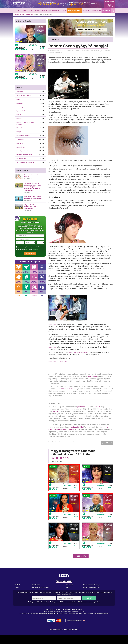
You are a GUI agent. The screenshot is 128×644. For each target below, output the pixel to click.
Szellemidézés (21, 147)
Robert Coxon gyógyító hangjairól (78, 353)
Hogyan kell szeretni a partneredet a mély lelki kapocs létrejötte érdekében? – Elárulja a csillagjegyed (32, 187)
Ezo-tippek (20, 103)
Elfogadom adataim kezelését (39, 602)
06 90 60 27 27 (60, 458)
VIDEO (53, 467)
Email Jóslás (36, 585)
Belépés (106, 11)
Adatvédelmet (36, 249)
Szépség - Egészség (22, 151)
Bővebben (74, 475)
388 (76, 487)
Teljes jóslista (81, 556)
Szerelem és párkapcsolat (24, 155)
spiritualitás (92, 376)
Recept (19, 132)
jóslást (97, 407)
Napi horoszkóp (39, 11)
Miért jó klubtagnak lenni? (92, 587)
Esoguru (69, 51)
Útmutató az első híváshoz (41, 587)
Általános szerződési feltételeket (49, 614)
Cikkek (64, 11)
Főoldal (17, 11)
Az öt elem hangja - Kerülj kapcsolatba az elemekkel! (33, 197)
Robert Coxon (53, 274)
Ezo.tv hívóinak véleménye (91, 585)
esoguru (82, 355)
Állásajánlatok (78, 610)
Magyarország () (76, 621)
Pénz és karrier (21, 128)
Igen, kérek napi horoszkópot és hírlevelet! (28, 247)
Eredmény (108, 51)
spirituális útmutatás (67, 389)
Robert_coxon (100, 51)
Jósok (17, 587)
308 (110, 546)
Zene (65, 51)
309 (110, 517)
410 (76, 517)
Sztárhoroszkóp (21, 159)
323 (76, 546)
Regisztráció (96, 11)
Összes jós (26, 11)
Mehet (89, 598)
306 (42, 77)
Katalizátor (76, 51)
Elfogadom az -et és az (28, 249)
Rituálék (86, 11)
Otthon (19, 115)
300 (42, 48)
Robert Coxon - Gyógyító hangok (58, 361)
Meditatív (93, 51)
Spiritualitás (29, 15)
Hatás (82, 51)
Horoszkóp (20, 107)
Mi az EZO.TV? (49, 610)
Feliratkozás (30, 253)
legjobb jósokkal (77, 427)
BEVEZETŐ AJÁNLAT (75, 11)
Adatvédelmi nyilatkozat (101, 614)
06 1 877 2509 (110, 7)
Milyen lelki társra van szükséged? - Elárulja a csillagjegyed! (32, 207)
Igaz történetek (21, 111)
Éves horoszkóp (54, 11)
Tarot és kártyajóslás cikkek (25, 162)
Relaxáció (87, 51)
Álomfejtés (20, 92)
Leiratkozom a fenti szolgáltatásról (90, 602)
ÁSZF (27, 249)
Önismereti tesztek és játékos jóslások (26, 123)
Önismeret (20, 118)
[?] (48, 602)
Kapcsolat (58, 610)
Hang (62, 51)
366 (110, 487)
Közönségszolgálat (67, 610)
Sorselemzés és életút (23, 136)
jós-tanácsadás (83, 407)
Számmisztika (21, 143)
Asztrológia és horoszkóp (24, 95)
